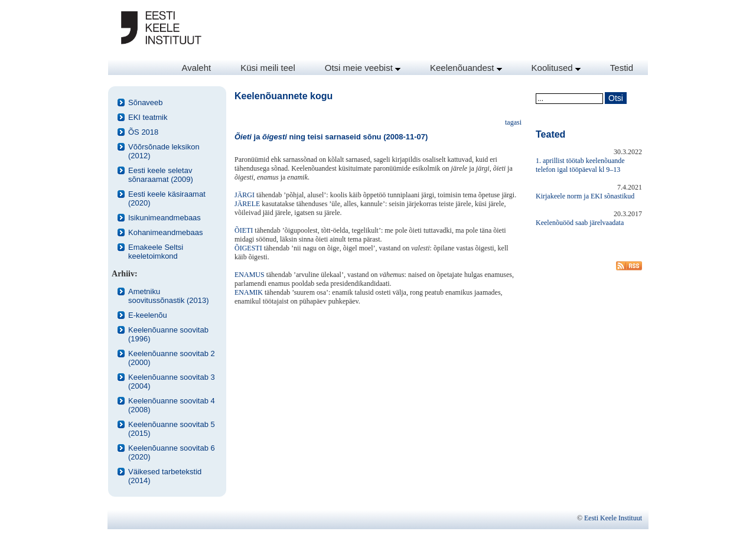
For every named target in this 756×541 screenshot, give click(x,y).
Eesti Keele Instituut (613, 518)
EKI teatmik (148, 117)
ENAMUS (250, 275)
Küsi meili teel (268, 68)
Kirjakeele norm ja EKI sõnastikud (585, 196)
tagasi (513, 122)
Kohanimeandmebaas (165, 232)
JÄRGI (245, 195)
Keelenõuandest (466, 68)
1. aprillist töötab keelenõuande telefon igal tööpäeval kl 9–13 (580, 165)
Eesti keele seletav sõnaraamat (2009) (161, 175)
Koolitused (556, 68)
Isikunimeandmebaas (164, 218)
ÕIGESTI (248, 248)
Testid (622, 68)
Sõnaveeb (146, 102)
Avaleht (196, 68)
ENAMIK (249, 292)
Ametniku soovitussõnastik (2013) (169, 296)
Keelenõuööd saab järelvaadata (580, 223)
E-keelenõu (148, 315)
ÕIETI (244, 230)
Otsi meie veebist (363, 68)
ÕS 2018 (143, 132)
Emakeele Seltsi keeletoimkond (156, 252)
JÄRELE (247, 204)
